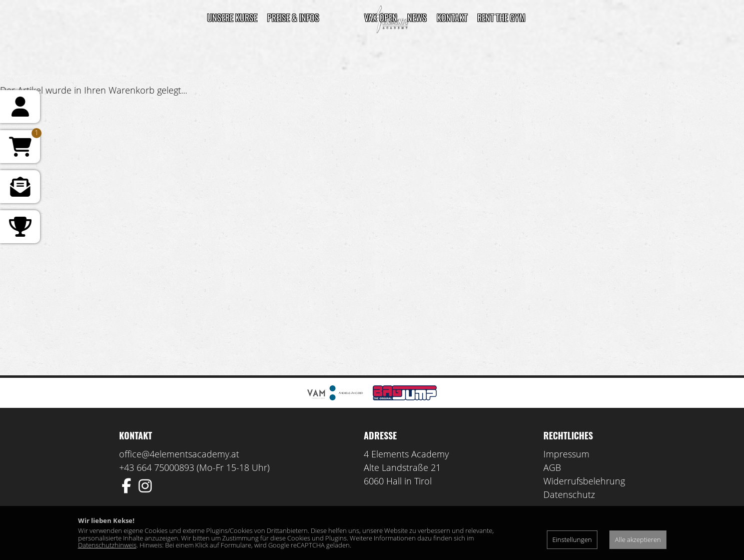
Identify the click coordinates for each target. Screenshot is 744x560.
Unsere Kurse (232, 18)
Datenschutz (569, 494)
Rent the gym (501, 18)
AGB (552, 467)
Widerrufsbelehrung (584, 481)
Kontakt (452, 18)
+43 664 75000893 (157, 467)
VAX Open (381, 18)
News (417, 18)
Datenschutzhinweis (107, 545)
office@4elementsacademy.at (179, 454)
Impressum (566, 454)
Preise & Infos (293, 18)
